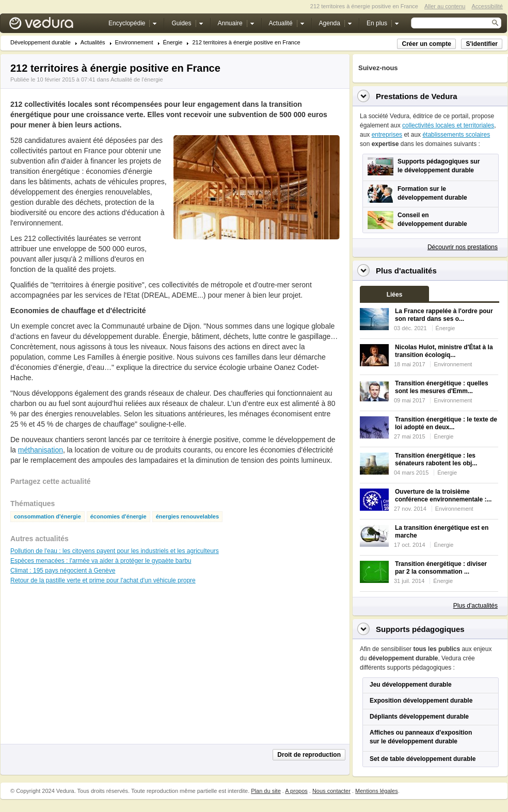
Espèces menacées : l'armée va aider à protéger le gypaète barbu (101, 561)
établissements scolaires (456, 135)
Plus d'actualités (475, 606)
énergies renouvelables (187, 517)
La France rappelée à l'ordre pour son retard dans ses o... (444, 315)
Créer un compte (426, 44)
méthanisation (41, 450)
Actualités (93, 43)
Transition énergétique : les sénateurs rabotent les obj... (436, 459)
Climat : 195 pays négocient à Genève (63, 571)
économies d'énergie (118, 517)
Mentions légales (377, 791)
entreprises (387, 135)
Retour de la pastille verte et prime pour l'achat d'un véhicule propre (103, 580)
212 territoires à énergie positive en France (246, 43)
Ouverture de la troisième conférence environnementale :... (443, 496)
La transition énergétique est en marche (442, 532)
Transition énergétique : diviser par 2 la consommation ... (441, 568)
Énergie (173, 43)
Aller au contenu (445, 6)
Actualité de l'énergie (137, 79)
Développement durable (41, 43)
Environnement (134, 43)
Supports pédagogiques (420, 629)
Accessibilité (487, 6)
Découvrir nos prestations (463, 247)
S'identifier (482, 44)
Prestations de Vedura (417, 96)
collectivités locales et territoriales (448, 125)
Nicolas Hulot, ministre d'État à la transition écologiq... (444, 351)
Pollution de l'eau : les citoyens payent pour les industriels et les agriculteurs (115, 551)
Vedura (53, 26)
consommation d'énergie (47, 517)
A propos (296, 791)
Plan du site (266, 791)
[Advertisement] (256, 263)
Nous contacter (331, 791)
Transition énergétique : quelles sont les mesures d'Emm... (442, 387)
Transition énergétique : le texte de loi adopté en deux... (446, 423)
